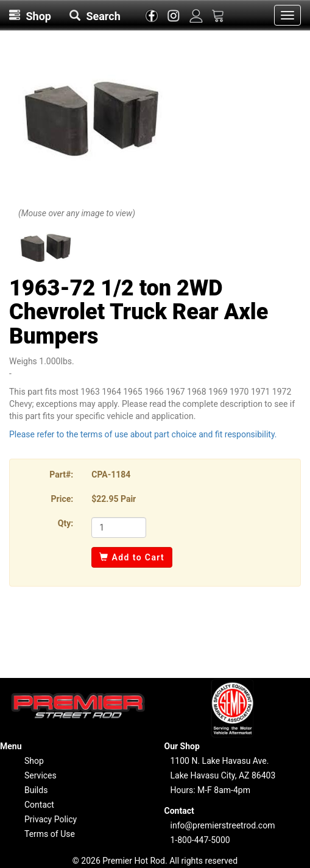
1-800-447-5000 (200, 840)
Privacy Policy (51, 819)
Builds (36, 790)
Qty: (65, 523)
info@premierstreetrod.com (223, 825)
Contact (39, 805)
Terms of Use (50, 834)
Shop (34, 761)
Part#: (61, 475)
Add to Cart (132, 557)
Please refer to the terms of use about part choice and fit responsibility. (143, 434)
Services (41, 775)
